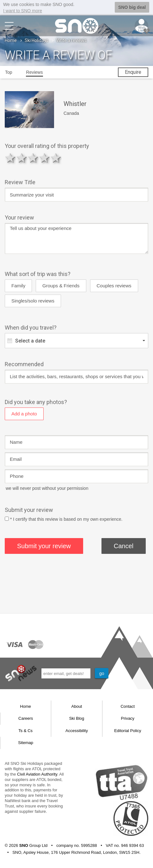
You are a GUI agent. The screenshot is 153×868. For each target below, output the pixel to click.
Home (11, 40)
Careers (26, 718)
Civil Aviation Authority (37, 774)
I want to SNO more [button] (23, 11)
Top (9, 72)
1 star (10, 158)
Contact (128, 706)
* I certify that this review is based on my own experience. (66, 519)
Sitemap (26, 742)
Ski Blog (77, 718)
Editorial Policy (128, 730)
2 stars (22, 158)
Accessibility (77, 730)
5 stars (56, 158)
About (77, 706)
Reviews (35, 72)
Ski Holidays (37, 40)
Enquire (133, 72)
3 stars (33, 158)
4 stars (45, 158)
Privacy (128, 718)
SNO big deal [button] (132, 7)
